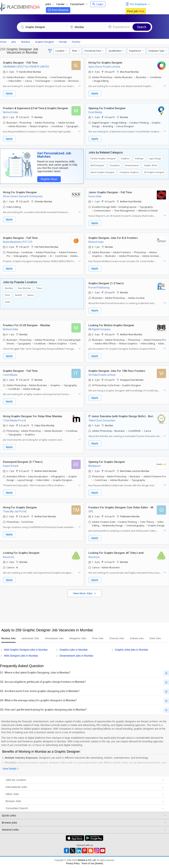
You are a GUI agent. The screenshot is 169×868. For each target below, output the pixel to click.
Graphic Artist (151, 165)
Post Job (136, 11)
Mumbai (9, 287)
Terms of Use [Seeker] (92, 865)
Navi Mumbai (24, 287)
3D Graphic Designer (154, 172)
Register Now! (48, 178)
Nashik (19, 294)
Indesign (139, 158)
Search (142, 27)
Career (62, 4)
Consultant (79, 4)
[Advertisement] (84, 604)
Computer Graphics (129, 172)
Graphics (125, 158)
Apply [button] (9, 93)
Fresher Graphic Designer (103, 158)
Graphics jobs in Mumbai (74, 651)
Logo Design (155, 158)
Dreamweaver (132, 165)
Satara (30, 294)
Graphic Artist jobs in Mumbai (131, 651)
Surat (8, 301)
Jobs (50, 4)
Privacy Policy (73, 865)
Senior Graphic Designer (102, 172)
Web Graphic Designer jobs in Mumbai (26, 651)
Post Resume (58, 10)
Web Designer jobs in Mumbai (21, 657)
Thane (39, 287)
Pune (7, 294)
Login (98, 4)
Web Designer (97, 165)
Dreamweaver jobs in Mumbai (76, 657)
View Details (10, 770)
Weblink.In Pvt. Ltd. (87, 861)
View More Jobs (83, 590)
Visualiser (115, 165)
